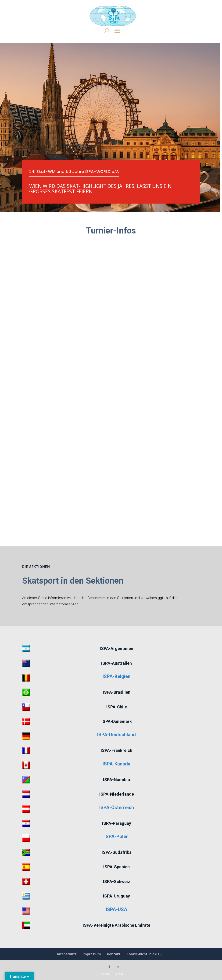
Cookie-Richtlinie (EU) (144, 954)
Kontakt (114, 954)
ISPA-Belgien (116, 676)
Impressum (92, 954)
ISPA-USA (116, 909)
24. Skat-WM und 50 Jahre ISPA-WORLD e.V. (75, 172)
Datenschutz (66, 954)
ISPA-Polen (116, 836)
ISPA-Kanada (116, 764)
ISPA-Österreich (117, 808)
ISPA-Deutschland (116, 735)
